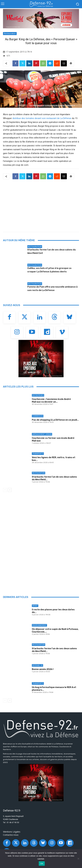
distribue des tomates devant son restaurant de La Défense (42, 118)
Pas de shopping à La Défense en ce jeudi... (55, 420)
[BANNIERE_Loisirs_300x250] (41, 359)
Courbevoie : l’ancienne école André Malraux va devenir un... (51, 400)
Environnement (39, 625)
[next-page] (10, 490)
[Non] (78, 859)
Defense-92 (37, 665)
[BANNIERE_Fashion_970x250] (41, 19)
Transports (38, 454)
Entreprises (38, 395)
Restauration (10, 34)
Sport (35, 606)
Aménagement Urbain (42, 434)
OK (42, 864)
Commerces (38, 416)
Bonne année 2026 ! (43, 669)
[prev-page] (5, 490)
